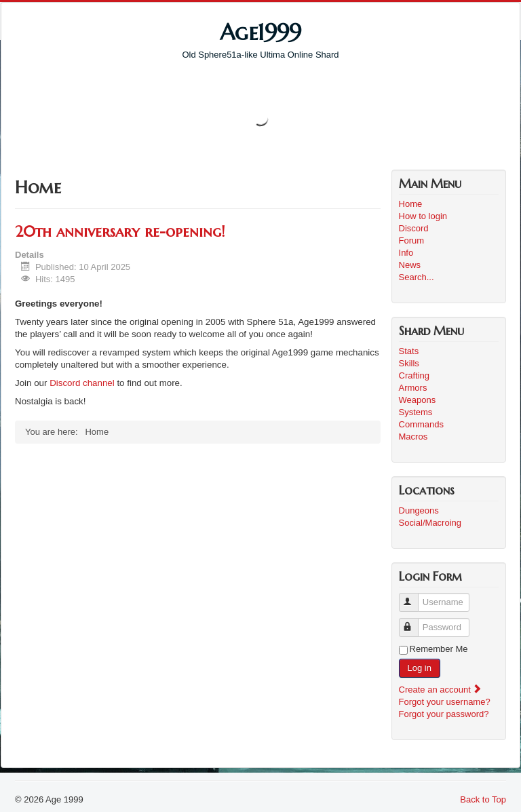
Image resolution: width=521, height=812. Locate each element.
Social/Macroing (430, 523)
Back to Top (483, 799)
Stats (409, 351)
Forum (412, 240)
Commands (421, 424)
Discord (414, 228)
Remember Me (439, 649)
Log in (420, 668)
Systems (416, 412)
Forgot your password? (444, 714)
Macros (413, 437)
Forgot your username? (445, 702)
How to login (423, 216)
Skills (409, 363)
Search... (417, 277)
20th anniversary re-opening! (120, 232)
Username (415, 597)
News (410, 265)
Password (415, 622)
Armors (413, 388)
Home (411, 204)
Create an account (441, 690)
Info (406, 253)
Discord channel (82, 383)
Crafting (414, 375)
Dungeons (419, 510)
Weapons (418, 400)
